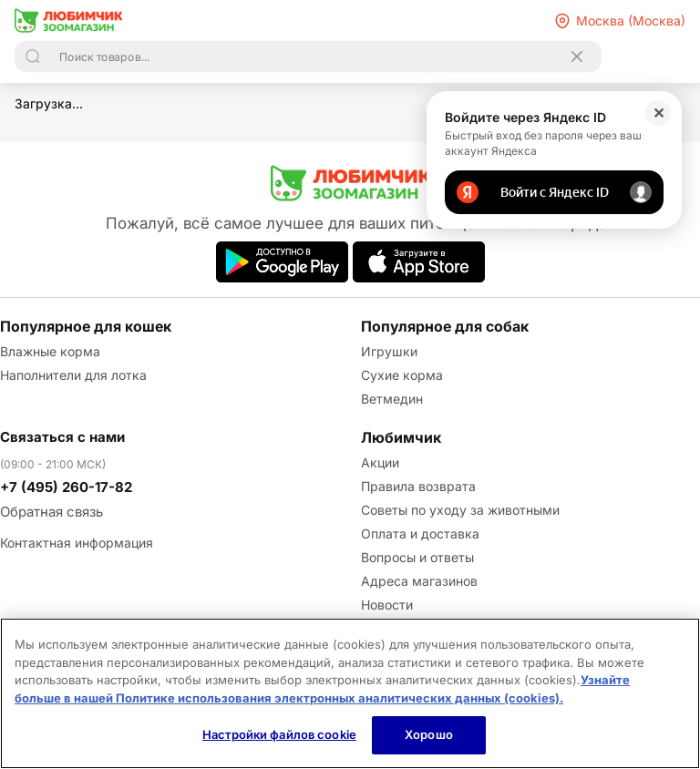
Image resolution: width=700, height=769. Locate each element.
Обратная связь (51, 512)
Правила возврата (418, 486)
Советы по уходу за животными (460, 510)
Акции (380, 462)
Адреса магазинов (419, 581)
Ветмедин (392, 399)
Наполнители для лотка (73, 375)
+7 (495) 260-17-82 (66, 487)
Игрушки (389, 351)
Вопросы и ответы (417, 557)
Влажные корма (50, 351)
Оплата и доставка (420, 533)
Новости (387, 605)
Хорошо (429, 734)
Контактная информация (77, 543)
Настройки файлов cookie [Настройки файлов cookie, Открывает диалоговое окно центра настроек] (279, 734)
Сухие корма (402, 375)
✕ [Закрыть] (659, 113)
